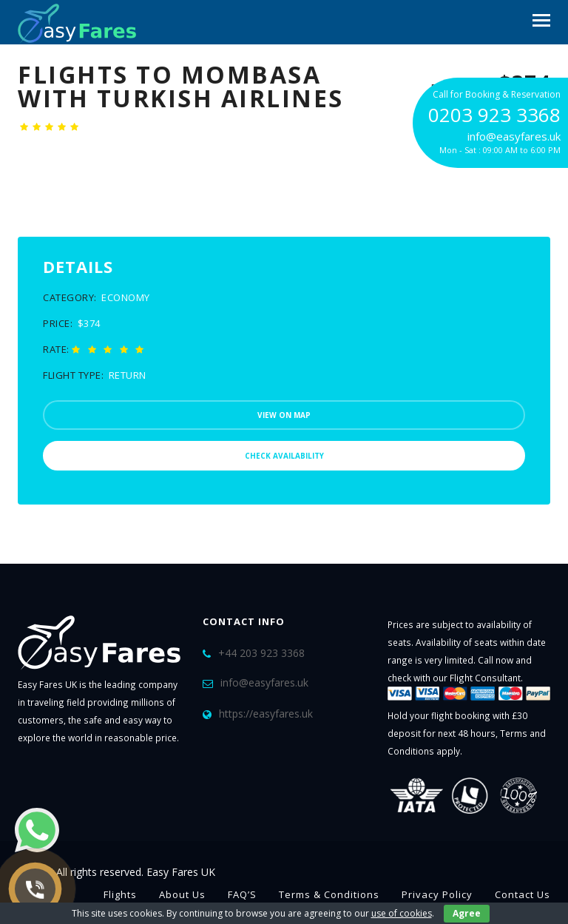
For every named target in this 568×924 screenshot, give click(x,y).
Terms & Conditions (329, 894)
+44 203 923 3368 (261, 653)
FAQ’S (242, 894)
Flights (120, 894)
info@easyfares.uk (264, 682)
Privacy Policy (437, 894)
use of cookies (402, 913)
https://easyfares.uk (266, 714)
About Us (182, 894)
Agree (467, 913)
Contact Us (523, 894)
